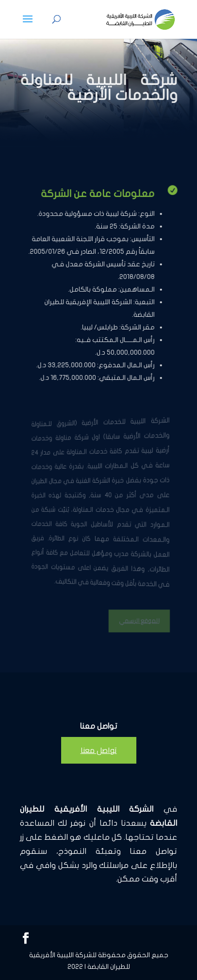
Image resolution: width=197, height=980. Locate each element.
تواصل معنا (99, 750)
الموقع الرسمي (141, 621)
